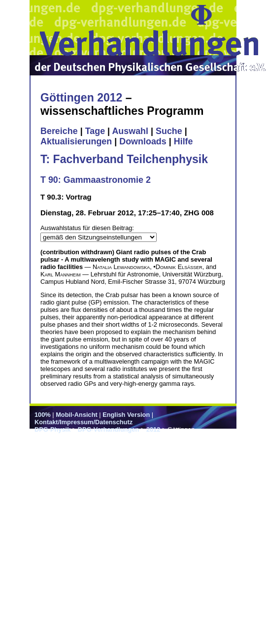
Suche (169, 131)
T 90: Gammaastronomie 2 (96, 180)
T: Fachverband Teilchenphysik (124, 159)
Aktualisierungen (76, 141)
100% (43, 415)
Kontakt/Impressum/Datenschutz (83, 422)
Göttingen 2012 (81, 98)
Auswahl (130, 131)
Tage (95, 131)
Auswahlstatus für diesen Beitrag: (87, 228)
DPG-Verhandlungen (108, 429)
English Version (126, 415)
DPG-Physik (52, 429)
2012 (153, 429)
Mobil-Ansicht (77, 415)
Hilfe (183, 141)
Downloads (143, 141)
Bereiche (59, 131)
